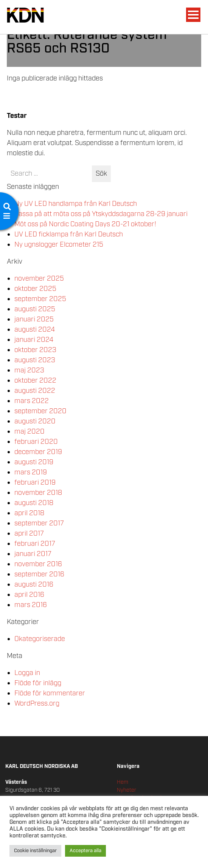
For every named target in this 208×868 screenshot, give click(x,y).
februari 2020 (36, 442)
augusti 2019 (34, 462)
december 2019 (38, 452)
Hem (123, 782)
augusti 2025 (35, 309)
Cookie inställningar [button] (35, 851)
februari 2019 (35, 483)
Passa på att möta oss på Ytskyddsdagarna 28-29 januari (101, 214)
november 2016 (38, 564)
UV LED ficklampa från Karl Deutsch (69, 235)
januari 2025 (34, 320)
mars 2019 (31, 473)
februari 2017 (35, 544)
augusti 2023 (35, 360)
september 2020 (40, 411)
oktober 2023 (35, 350)
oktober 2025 (35, 289)
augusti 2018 (34, 503)
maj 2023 (29, 371)
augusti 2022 (35, 391)
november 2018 (38, 493)
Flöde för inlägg (38, 683)
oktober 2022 (35, 381)
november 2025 (39, 279)
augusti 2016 (34, 585)
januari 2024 (34, 340)
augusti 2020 (35, 422)
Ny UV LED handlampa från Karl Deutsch (76, 204)
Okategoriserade (40, 639)
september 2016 (39, 575)
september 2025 (40, 299)
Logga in (27, 673)
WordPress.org (37, 704)
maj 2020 (29, 432)
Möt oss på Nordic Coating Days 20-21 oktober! (85, 224)
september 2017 (39, 524)
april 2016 (29, 595)
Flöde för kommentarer (50, 693)
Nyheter (127, 790)
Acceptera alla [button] (85, 851)
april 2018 (29, 513)
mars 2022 (32, 401)
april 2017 (29, 534)
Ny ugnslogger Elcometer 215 (59, 245)
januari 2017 (33, 554)
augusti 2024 (35, 330)
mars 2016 (31, 605)
